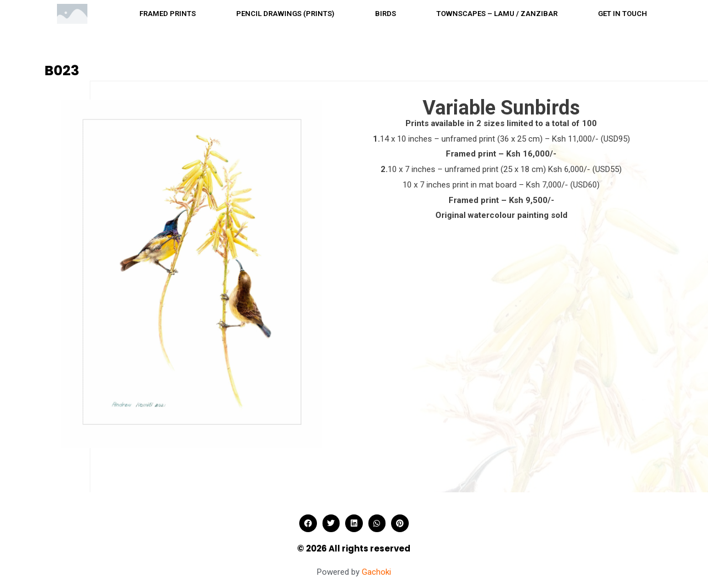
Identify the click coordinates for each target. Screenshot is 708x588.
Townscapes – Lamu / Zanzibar (497, 14)
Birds (386, 14)
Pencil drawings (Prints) (285, 14)
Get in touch (623, 14)
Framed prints (168, 14)
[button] (308, 523)
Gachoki (376, 572)
